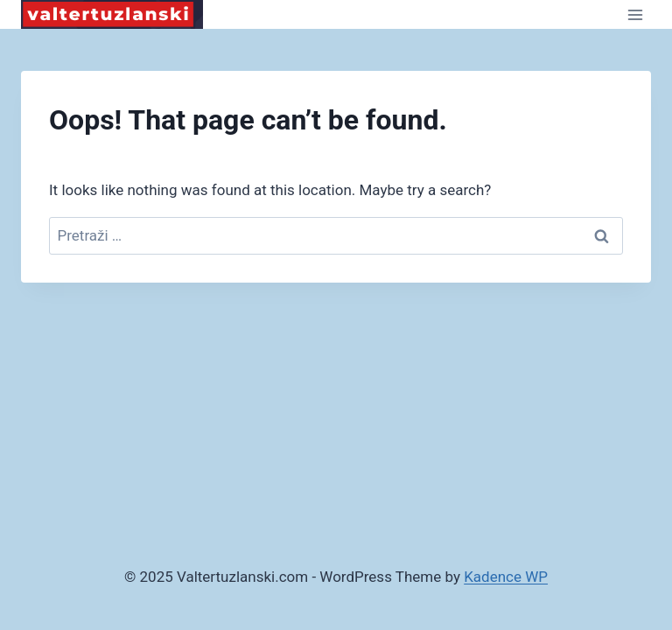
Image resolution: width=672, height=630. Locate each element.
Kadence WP (506, 577)
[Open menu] (635, 14)
